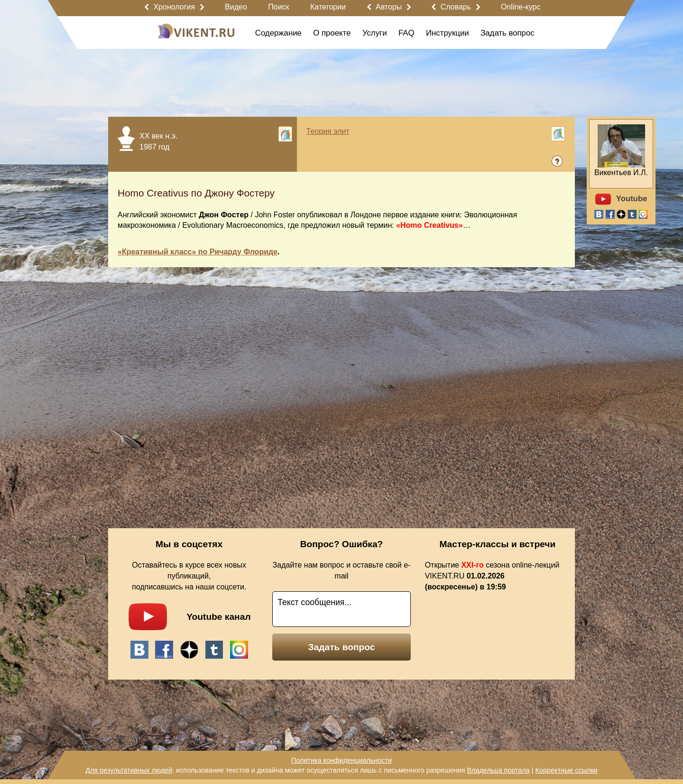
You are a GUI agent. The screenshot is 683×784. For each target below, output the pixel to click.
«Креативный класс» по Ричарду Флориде (198, 252)
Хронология (174, 7)
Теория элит (328, 131)
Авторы (389, 7)
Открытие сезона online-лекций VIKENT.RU (492, 576)
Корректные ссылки (567, 770)
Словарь (456, 7)
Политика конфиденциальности (341, 760)
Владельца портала (498, 770)
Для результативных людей (129, 770)
